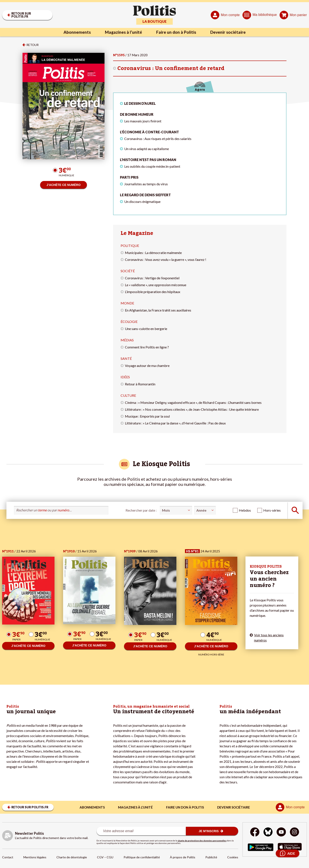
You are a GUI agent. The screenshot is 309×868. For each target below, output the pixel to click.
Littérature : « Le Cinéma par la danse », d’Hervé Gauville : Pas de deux (175, 423)
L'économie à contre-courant (149, 132)
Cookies (233, 857)
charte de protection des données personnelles (202, 841)
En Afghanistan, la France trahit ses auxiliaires (158, 310)
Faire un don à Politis (176, 32)
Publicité (211, 857)
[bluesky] (268, 832)
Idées (125, 377)
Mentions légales (35, 857)
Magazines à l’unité (123, 32)
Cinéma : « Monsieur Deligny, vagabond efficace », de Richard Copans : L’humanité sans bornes (193, 402)
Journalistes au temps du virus (146, 184)
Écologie (129, 322)
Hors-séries (272, 510)
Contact (8, 857)
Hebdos (245, 510)
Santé (126, 358)
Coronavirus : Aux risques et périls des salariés (158, 139)
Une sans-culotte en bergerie (146, 329)
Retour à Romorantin (140, 384)
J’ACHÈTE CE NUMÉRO (64, 185)
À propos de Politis (183, 857)
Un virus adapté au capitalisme (147, 149)
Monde (127, 303)
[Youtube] (281, 832)
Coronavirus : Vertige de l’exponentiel (152, 278)
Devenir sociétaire (229, 32)
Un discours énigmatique (142, 201)
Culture (128, 395)
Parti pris (129, 177)
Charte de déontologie (72, 857)
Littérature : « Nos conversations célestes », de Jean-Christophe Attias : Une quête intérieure (192, 409)
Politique (130, 246)
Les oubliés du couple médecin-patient (152, 166)
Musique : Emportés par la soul (147, 416)
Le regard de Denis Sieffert (145, 195)
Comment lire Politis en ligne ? (147, 347)
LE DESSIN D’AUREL (140, 103)
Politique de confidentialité (142, 857)
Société (128, 271)
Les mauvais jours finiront (143, 121)
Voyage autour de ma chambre (147, 366)
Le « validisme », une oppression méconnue (156, 285)
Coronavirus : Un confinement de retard (171, 68)
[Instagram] (295, 832)
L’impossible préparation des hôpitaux (153, 292)
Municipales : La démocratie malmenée (153, 253)
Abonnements (76, 32)
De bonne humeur (137, 114)
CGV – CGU (105, 857)
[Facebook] (255, 832)
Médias (127, 340)
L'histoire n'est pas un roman (148, 160)
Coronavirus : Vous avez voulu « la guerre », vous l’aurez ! (166, 259)
